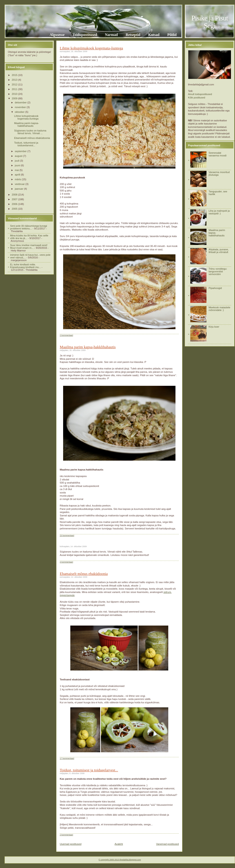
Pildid (172, 35)
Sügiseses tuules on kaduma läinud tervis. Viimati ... (30, 132)
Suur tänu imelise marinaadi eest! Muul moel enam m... (29, 246)
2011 (15, 89)
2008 (15, 195)
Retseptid (133, 35)
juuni (18, 165)
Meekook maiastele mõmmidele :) (219, 309)
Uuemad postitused (71, 844)
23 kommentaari (67, 535)
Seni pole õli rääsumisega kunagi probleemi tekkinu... (29, 227)
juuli (17, 161)
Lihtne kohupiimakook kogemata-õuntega (26, 117)
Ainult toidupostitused (200, 94)
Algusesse (57, 35)
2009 (15, 98)
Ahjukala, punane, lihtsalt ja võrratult (219, 251)
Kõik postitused (197, 98)
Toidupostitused (85, 35)
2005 (15, 209)
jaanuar (19, 189)
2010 (15, 94)
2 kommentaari (66, 335)
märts (18, 179)
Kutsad (154, 35)
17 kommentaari (67, 758)
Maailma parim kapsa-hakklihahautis (27, 124)
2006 (15, 204)
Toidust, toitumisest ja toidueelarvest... (26, 144)
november (21, 107)
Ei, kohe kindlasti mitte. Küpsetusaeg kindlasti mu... (25, 266)
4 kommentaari (66, 562)
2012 (15, 84)
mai (17, 170)
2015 (15, 75)
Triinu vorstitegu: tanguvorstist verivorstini (218, 271)
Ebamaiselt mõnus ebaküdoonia (32, 138)
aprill (18, 175)
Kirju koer (214, 327)
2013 (15, 80)
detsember (21, 102)
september (21, 151)
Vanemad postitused (167, 844)
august (19, 156)
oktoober (20, 112)
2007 (15, 199)
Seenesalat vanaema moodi (217, 154)
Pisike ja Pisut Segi (210, 22)
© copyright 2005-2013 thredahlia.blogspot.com (120, 860)
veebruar (20, 184)
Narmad (111, 35)
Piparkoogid (215, 288)
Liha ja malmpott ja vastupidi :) (219, 212)
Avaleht (119, 844)
